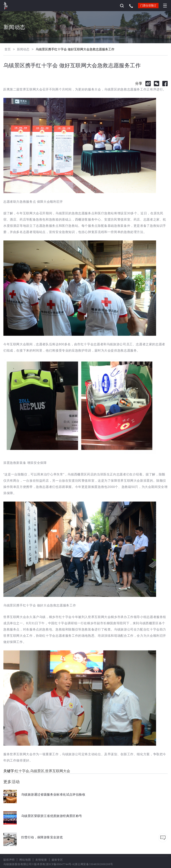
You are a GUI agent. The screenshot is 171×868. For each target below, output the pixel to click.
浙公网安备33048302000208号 (94, 864)
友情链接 (41, 860)
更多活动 (12, 782)
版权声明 (9, 860)
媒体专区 (57, 860)
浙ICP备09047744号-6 (60, 864)
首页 (8, 49)
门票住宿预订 (148, 6)
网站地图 (25, 860)
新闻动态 (23, 49)
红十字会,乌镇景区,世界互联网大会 (43, 771)
